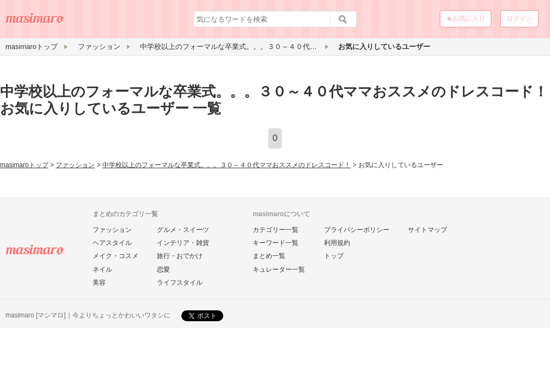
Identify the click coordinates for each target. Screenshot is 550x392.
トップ (334, 256)
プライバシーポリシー (357, 230)
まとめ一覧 (269, 256)
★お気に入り (466, 19)
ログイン (520, 19)
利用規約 (337, 243)
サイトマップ (427, 230)
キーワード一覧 (276, 243)
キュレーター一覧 (279, 269)
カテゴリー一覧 (276, 230)
